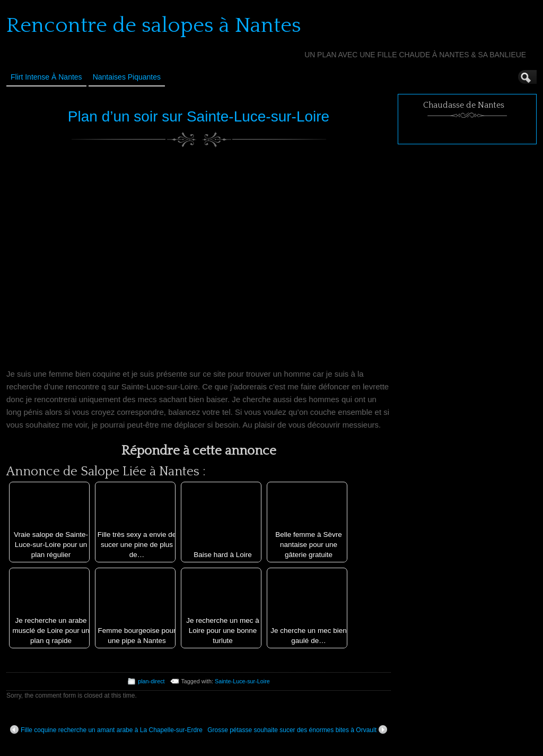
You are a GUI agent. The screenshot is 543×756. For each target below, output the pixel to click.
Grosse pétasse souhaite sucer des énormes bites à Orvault (297, 729)
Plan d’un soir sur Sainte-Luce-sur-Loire (199, 116)
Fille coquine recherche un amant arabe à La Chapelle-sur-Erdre (106, 729)
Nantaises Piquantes (127, 77)
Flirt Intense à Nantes (46, 77)
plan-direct (151, 681)
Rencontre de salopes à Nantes (154, 25)
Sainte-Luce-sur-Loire (242, 681)
